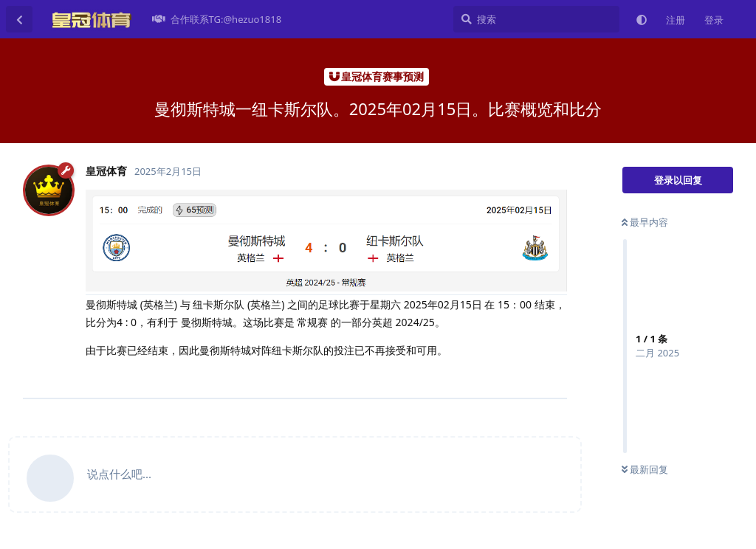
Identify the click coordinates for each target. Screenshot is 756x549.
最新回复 (645, 469)
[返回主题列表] (19, 19)
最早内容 (645, 222)
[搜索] (536, 19)
